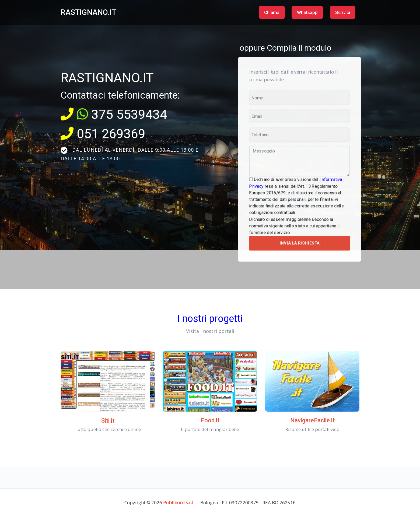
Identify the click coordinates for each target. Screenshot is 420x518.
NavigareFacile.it (312, 420)
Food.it (210, 420)
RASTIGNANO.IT (88, 12)
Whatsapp (307, 12)
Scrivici (343, 12)
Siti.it (108, 421)
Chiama (272, 12)
